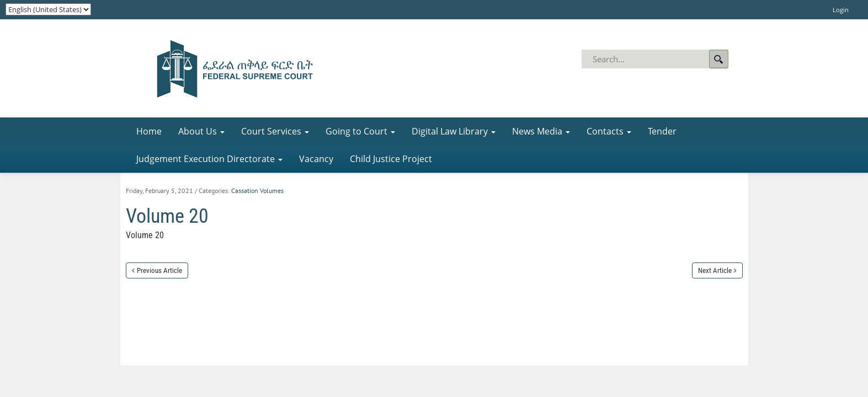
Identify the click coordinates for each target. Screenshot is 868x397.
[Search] (656, 59)
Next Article (715, 270)
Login (841, 10)
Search (719, 59)
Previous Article (159, 270)
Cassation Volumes (257, 191)
